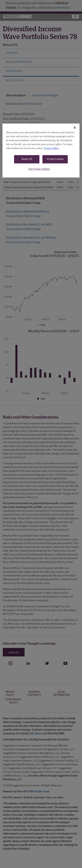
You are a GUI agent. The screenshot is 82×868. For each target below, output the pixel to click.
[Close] (75, 128)
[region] (41, 151)
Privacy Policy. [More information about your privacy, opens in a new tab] (52, 148)
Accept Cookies (55, 159)
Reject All (27, 159)
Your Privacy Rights (39, 169)
